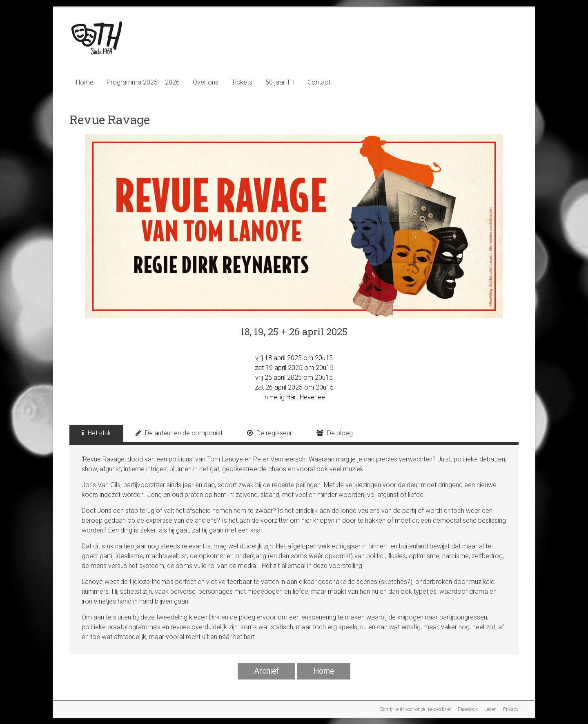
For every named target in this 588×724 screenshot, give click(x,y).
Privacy (511, 709)
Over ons (206, 82)
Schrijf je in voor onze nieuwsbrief (416, 709)
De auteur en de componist (179, 433)
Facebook (468, 709)
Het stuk (96, 433)
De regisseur (269, 433)
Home (85, 82)
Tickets (242, 82)
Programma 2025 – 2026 (143, 82)
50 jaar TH (280, 82)
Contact (319, 82)
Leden (490, 709)
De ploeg (335, 433)
